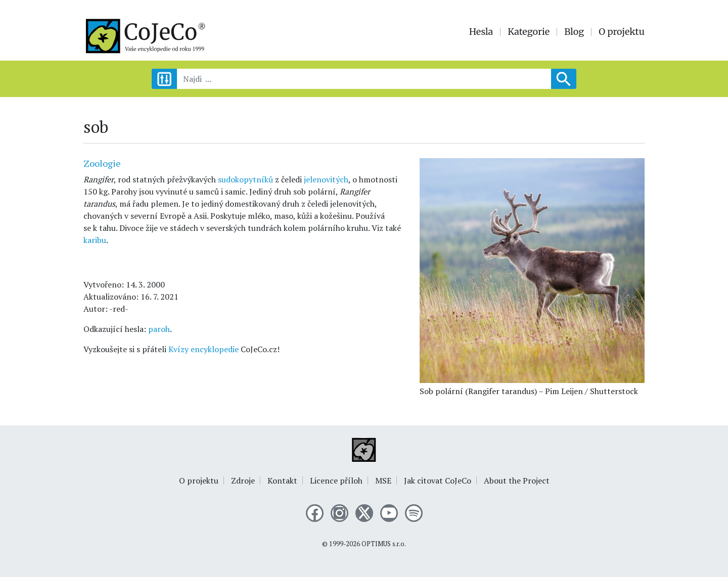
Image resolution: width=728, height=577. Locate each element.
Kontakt (282, 480)
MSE (383, 480)
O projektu (622, 32)
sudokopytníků (246, 179)
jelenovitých (326, 179)
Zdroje (243, 480)
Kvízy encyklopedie (203, 349)
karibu (95, 240)
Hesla (481, 32)
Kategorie (529, 32)
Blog (574, 32)
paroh (159, 329)
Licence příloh (336, 480)
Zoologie (102, 163)
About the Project (517, 480)
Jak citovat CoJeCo (438, 480)
